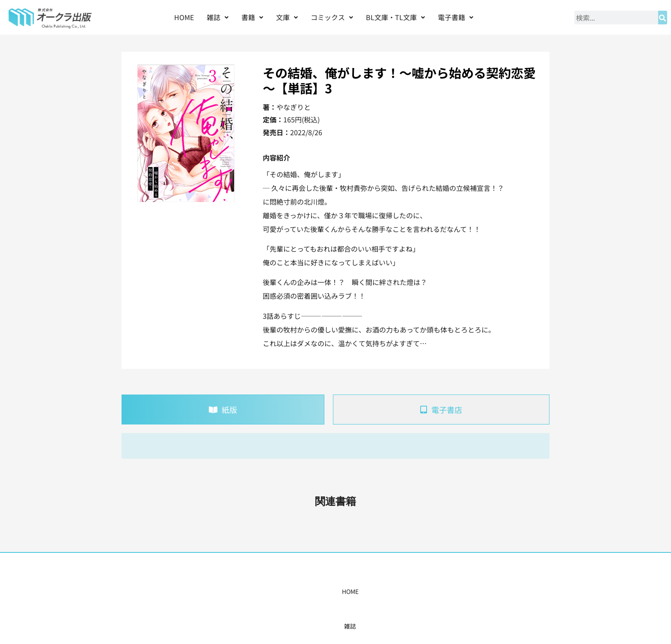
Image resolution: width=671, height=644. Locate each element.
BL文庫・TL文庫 (395, 17)
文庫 (287, 17)
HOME (184, 17)
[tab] (223, 410)
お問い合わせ (467, 591)
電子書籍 (456, 17)
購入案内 (321, 591)
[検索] (663, 18)
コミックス (332, 17)
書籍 (252, 17)
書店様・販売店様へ (372, 591)
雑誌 (218, 17)
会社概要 (424, 591)
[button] (218, 17)
